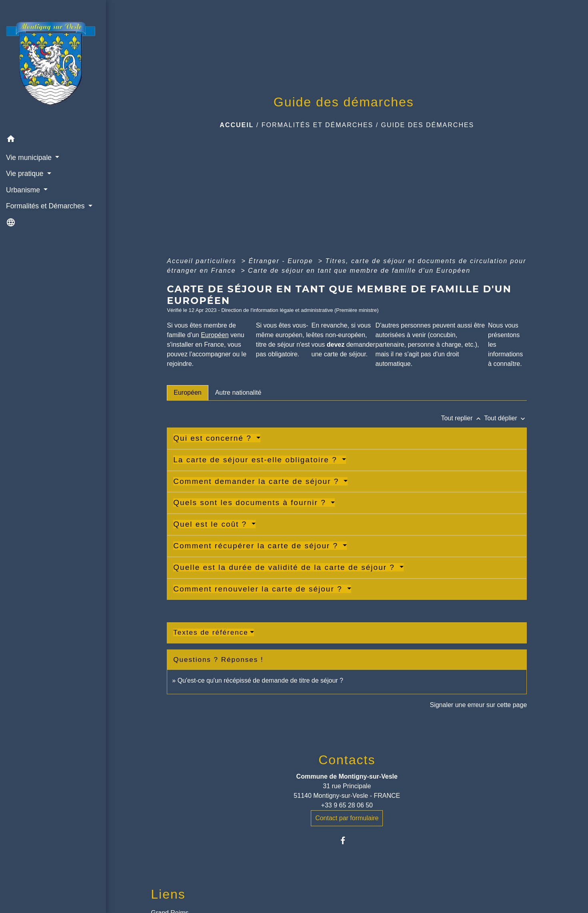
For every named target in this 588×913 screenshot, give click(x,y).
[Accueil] (53, 66)
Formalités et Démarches (318, 125)
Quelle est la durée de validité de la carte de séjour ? (285, 567)
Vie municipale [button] (30, 158)
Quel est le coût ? (211, 524)
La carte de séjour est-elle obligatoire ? (257, 460)
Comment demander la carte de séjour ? (257, 481)
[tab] (187, 393)
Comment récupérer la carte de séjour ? (257, 546)
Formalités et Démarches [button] (46, 206)
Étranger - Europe (282, 261)
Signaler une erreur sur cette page (478, 705)
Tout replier (462, 418)
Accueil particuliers (203, 261)
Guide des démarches (428, 125)
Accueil (237, 125)
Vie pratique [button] (26, 174)
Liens (168, 894)
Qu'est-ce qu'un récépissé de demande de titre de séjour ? (260, 680)
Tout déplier (505, 418)
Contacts (347, 760)
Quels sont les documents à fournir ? (251, 502)
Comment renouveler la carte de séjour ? (259, 589)
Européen (215, 335)
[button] (53, 140)
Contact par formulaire (347, 818)
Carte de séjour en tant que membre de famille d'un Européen (359, 271)
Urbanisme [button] (24, 190)
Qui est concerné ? (214, 438)
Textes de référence (211, 632)
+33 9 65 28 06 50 (347, 805)
